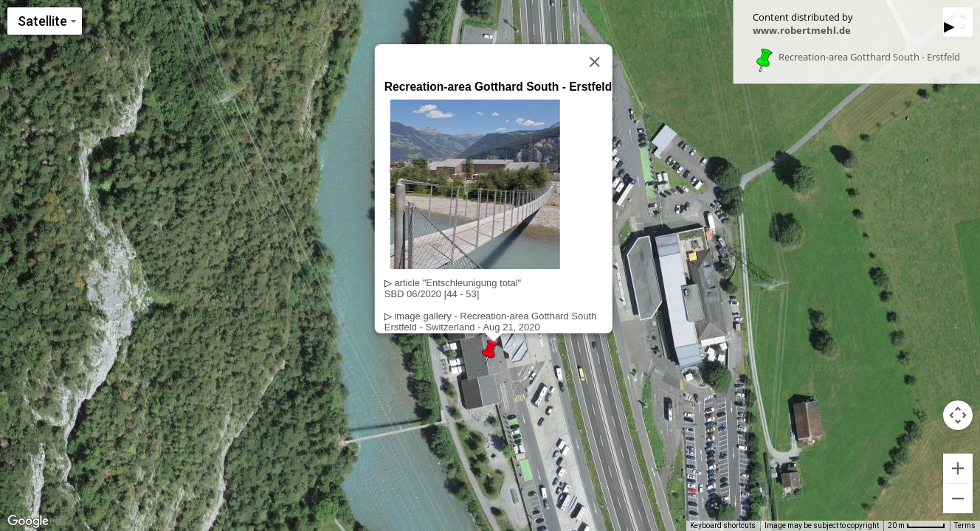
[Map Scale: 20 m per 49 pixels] (917, 526)
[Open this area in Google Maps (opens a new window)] (28, 521)
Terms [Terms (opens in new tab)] (965, 525)
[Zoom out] (958, 499)
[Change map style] (45, 21)
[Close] (595, 62)
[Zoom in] (958, 468)
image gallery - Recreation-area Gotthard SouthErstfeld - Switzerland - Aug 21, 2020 (491, 322)
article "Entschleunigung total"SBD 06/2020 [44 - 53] (453, 288)
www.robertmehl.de (802, 30)
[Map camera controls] (958, 415)
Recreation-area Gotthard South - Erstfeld (869, 58)
